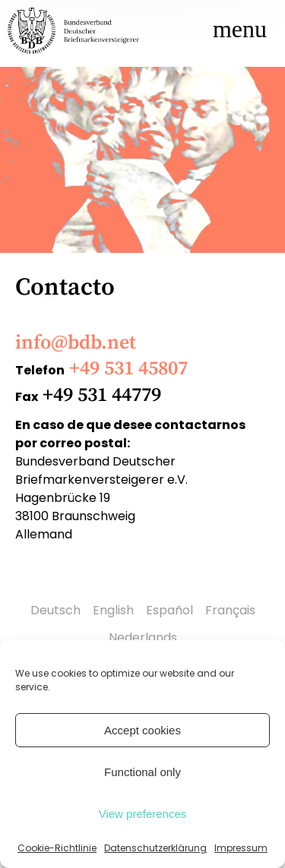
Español (169, 610)
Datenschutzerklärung (155, 848)
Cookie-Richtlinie (57, 848)
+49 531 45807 (128, 369)
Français (230, 610)
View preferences (143, 814)
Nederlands (143, 638)
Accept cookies (142, 730)
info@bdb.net (76, 343)
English (113, 610)
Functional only (142, 772)
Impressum (241, 848)
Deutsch (55, 610)
